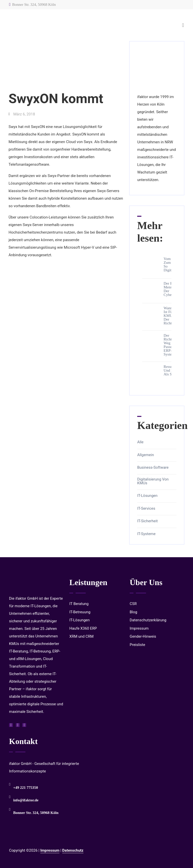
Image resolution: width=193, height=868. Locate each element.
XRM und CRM (81, 636)
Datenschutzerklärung (148, 620)
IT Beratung (79, 604)
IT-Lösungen (147, 496)
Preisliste (137, 645)
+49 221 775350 (26, 788)
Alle (140, 442)
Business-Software (153, 468)
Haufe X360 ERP (83, 628)
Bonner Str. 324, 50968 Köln (32, 5)
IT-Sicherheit (148, 521)
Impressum (139, 628)
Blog (133, 612)
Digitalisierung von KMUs (153, 481)
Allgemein (146, 455)
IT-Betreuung (80, 612)
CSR (133, 604)
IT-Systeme (146, 534)
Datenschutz (73, 850)
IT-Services (146, 509)
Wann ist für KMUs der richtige (170, 316)
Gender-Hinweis (143, 636)
